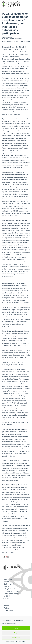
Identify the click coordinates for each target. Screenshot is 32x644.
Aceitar (16, 628)
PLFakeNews (10, 42)
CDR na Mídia (8, 610)
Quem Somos (6, 577)
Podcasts (7, 608)
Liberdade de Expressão (12, 591)
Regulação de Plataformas (14, 39)
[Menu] (31, 4)
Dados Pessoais (9, 584)
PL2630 (4, 42)
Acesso (6, 582)
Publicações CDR (10, 601)
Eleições (7, 586)
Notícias (7, 606)
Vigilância (7, 596)
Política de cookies (10, 642)
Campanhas (6, 598)
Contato (5, 613)
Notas (4, 39)
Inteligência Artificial (11, 589)
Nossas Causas (7, 579)
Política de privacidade (20, 642)
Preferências (16, 637)
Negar (16, 633)
